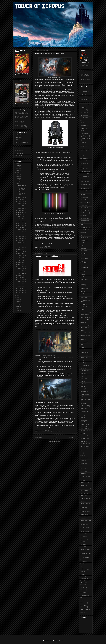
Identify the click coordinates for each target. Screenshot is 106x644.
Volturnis (83, 585)
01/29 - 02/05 (21, 284)
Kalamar (83, 368)
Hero (82, 345)
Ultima (82, 574)
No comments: (55, 246)
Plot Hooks (83, 469)
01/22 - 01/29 (21, 286)
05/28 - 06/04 (21, 247)
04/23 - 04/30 (21, 258)
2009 (18, 311)
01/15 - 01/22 (21, 288)
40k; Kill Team (84, 123)
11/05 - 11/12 (21, 210)
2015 (18, 298)
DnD (45, 432)
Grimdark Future (85, 333)
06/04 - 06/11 (21, 245)
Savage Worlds (55, 432)
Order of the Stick (19, 156)
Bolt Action (83, 179)
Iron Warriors (84, 365)
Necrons (83, 433)
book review (83, 182)
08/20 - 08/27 (21, 228)
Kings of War (84, 378)
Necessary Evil (84, 431)
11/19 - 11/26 (21, 206)
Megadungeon (84, 394)
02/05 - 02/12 (21, 282)
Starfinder (83, 542)
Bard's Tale (83, 163)
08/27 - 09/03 (21, 225)
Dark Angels (83, 238)
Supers (82, 547)
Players (50, 248)
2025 (18, 166)
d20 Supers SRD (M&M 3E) (22, 143)
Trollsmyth (83, 94)
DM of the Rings (19, 153)
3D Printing (83, 115)
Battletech (83, 169)
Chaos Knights (84, 200)
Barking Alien (84, 89)
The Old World (84, 557)
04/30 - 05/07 (21, 256)
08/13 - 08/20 (21, 230)
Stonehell (83, 544)
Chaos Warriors (84, 205)
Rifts (82, 480)
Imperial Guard (84, 355)
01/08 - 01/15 (21, 290)
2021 (18, 175)
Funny (82, 309)
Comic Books (84, 218)
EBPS (82, 272)
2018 (18, 181)
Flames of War (84, 289)
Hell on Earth (84, 342)
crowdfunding (84, 230)
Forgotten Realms (85, 294)
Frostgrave (83, 304)
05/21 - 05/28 (21, 249)
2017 (18, 183)
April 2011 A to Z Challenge (85, 146)
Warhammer (84, 593)
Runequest (83, 501)
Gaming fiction (84, 315)
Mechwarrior (84, 392)
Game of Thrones (85, 312)
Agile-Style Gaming (85, 139)
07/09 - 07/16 (21, 238)
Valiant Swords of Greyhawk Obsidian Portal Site (85, 76)
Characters (83, 208)
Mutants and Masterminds (84, 427)
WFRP (82, 600)
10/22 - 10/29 (21, 215)
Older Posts (72, 437)
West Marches (84, 595)
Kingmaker (83, 376)
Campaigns (83, 188)
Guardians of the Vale (86, 336)
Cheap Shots (84, 210)
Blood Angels (84, 174)
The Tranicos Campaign (84, 561)
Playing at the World (85, 99)
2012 (18, 304)
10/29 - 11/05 (21, 212)
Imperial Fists (84, 352)
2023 (18, 170)
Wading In (83, 587)
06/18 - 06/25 (21, 243)
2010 (18, 308)
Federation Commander (84, 285)
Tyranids (83, 572)
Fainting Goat (84, 279)
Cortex (82, 225)
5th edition (41, 432)
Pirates (82, 461)
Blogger (61, 641)
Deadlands (83, 248)
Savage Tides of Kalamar (84, 508)
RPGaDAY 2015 (84, 491)
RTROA (82, 496)
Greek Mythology (85, 325)
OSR (82, 456)
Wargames (83, 590)
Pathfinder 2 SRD (19, 140)
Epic (82, 277)
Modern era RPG (85, 406)
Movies (82, 415)
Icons (82, 350)
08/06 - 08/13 (21, 232)
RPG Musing (84, 483)
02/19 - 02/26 (21, 277)
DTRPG (82, 265)
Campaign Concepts (43, 248)
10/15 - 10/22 (21, 217)
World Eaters (84, 603)
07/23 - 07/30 (21, 236)
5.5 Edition (83, 128)
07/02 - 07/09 (21, 241)
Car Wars (83, 195)
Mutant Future (84, 424)
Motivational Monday (86, 411)
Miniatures (83, 403)
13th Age (83, 107)
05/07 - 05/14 (21, 254)
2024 (18, 168)
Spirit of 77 (83, 534)
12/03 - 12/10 (21, 202)
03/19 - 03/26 (21, 269)
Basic (82, 166)
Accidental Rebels (85, 133)
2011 (18, 306)
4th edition (83, 126)
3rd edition (83, 118)
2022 (18, 172)
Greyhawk (83, 330)
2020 (18, 177)
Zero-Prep (83, 612)
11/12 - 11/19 (21, 208)
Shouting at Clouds (85, 527)
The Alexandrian (84, 92)
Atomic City (83, 158)
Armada (82, 153)
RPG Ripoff (83, 485)
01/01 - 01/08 (21, 293)
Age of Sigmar (84, 136)
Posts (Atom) (58, 441)
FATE (82, 282)
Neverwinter (83, 436)
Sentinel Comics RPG (86, 521)
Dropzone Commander (84, 262)
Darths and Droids (19, 151)
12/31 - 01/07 (21, 185)
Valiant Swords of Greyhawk (85, 581)
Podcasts (83, 471)
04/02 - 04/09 (21, 264)
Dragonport (83, 259)
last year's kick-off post (47, 356)
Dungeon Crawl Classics (84, 268)
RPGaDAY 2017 (84, 493)
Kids (82, 373)
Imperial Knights (84, 358)
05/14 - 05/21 (21, 251)
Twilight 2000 (84, 569)
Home (55, 437)
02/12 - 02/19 (21, 280)
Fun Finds (83, 307)
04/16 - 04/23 (21, 260)
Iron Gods (83, 360)
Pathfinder (83, 458)
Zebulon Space (84, 609)
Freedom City (84, 298)
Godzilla (83, 323)
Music (82, 418)
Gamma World (84, 320)
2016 (18, 295)
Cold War (83, 216)
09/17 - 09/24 (21, 223)
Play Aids (83, 463)
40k (81, 120)
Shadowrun (83, 525)
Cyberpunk (83, 232)
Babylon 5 (83, 161)
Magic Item (83, 384)
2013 (18, 302)
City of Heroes (84, 213)
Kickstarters (83, 371)
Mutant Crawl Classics (84, 421)
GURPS (82, 339)
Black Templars (84, 171)
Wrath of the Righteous (84, 606)
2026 (18, 164)
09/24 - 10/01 (21, 221)
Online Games (84, 446)
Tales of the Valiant (85, 549)
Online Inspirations (85, 449)
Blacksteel (85, 58)
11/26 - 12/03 (21, 204)
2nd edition (83, 113)
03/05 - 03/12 (21, 273)
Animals (82, 143)
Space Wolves (84, 531)
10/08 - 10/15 (21, 219)
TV (81, 566)
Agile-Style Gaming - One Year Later (49, 53)
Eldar (82, 274)
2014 (18, 300)
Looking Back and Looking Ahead (49, 256)
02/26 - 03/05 (21, 275)
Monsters (83, 409)
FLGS (82, 291)
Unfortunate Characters (83, 578)
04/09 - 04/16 (21, 262)
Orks (82, 453)
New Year (48, 432)
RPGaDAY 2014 (84, 488)
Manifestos (83, 386)
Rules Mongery (84, 498)
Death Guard (84, 251)
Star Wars (61, 432)
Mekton (82, 397)
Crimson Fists (84, 227)
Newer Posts (38, 437)
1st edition (83, 110)
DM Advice (83, 253)
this (39, 80)
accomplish (40, 363)
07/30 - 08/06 (21, 234)
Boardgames (84, 176)
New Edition (83, 439)
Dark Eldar (83, 243)
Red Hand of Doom (85, 476)
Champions (83, 197)
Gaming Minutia (84, 317)
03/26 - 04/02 (21, 267)
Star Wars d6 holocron (20, 135)
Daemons (83, 235)
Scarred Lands (84, 514)
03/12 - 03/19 (21, 271)
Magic (82, 381)
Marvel (82, 389)
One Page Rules (85, 444)
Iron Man (83, 363)
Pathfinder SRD (19, 137)
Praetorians (83, 474)
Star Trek (83, 536)
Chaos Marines (84, 203)
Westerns (83, 598)
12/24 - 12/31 (21, 197)
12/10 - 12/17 (21, 199)
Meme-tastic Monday (86, 399)
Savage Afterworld (85, 97)
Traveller (83, 564)
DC (81, 245)
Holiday (82, 347)
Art (81, 156)
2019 (18, 179)
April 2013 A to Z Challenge (85, 150)
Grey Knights (84, 328)
